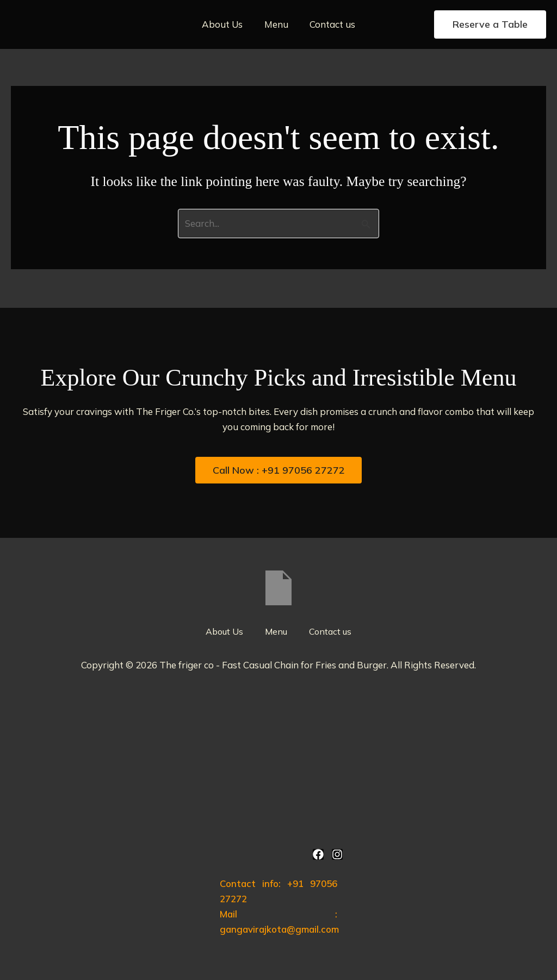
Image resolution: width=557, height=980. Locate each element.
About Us (225, 24)
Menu (276, 24)
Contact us (330, 24)
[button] (490, 24)
